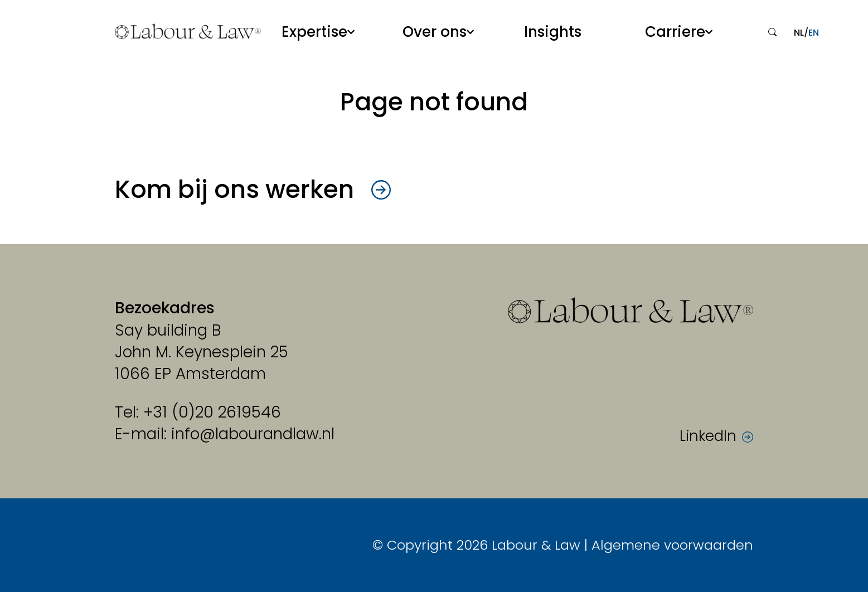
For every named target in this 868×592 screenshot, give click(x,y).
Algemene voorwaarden (672, 545)
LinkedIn (708, 436)
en (814, 33)
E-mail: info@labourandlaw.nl (225, 434)
